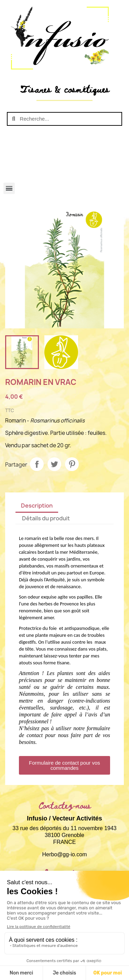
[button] (64, 765)
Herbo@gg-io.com (64, 854)
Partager (37, 464)
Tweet (54, 464)
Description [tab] (37, 506)
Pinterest (72, 464)
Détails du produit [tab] (46, 518)
